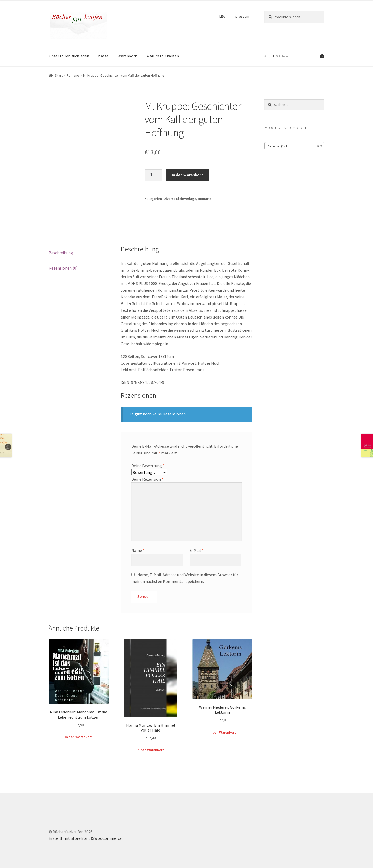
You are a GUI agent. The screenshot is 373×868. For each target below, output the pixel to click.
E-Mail (197, 550)
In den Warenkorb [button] (79, 737)
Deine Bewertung (148, 466)
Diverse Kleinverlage (180, 199)
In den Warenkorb (188, 175)
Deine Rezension (147, 479)
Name (138, 550)
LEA (222, 16)
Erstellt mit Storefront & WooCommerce (85, 838)
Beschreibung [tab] (61, 253)
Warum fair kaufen (163, 56)
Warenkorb (127, 56)
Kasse (103, 56)
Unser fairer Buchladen (69, 56)
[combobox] (294, 146)
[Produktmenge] (153, 175)
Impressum (241, 16)
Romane (73, 75)
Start (59, 75)
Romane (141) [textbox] (293, 146)
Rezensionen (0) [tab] (63, 268)
